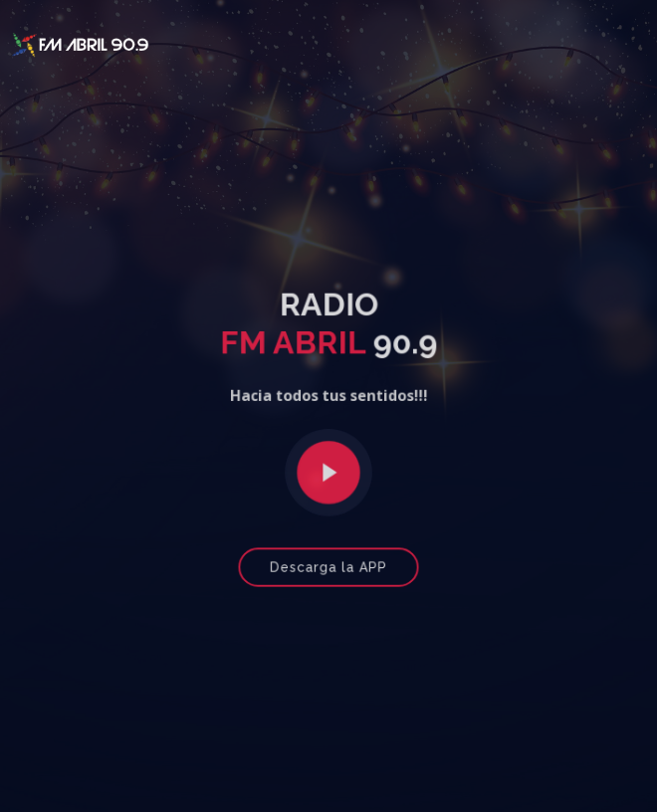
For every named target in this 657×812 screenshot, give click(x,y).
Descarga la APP (328, 564)
